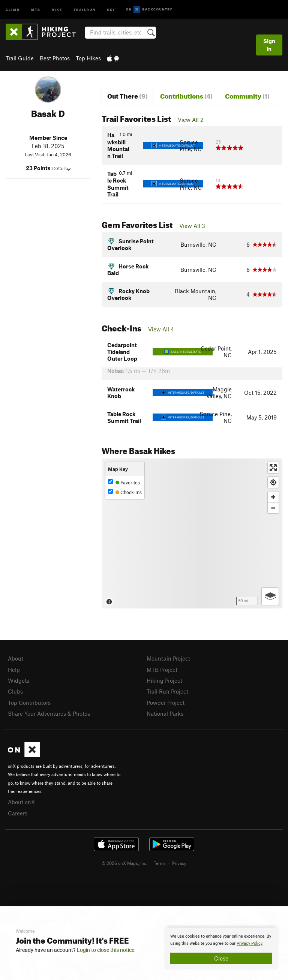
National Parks (165, 713)
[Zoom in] (273, 497)
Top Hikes (88, 58)
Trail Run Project (167, 691)
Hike (57, 9)
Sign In (269, 45)
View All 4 (161, 329)
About (16, 658)
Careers (18, 813)
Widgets (19, 680)
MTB (36, 9)
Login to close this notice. (106, 950)
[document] (221, 949)
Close (221, 958)
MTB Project (162, 670)
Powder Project (166, 703)
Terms (160, 863)
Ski (111, 9)
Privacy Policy (250, 943)
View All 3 (192, 226)
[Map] (192, 533)
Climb (13, 9)
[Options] (270, 596)
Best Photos (55, 58)
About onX (21, 802)
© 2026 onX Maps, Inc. (124, 863)
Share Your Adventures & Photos (49, 713)
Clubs (15, 691)
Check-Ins (125, 492)
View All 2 (191, 120)
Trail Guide (20, 58)
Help (14, 670)
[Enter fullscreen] (273, 468)
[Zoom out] (273, 508)
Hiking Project (164, 680)
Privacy (179, 863)
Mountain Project (168, 658)
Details (61, 168)
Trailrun (85, 9)
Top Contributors (29, 703)
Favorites (124, 482)
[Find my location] (273, 482)
